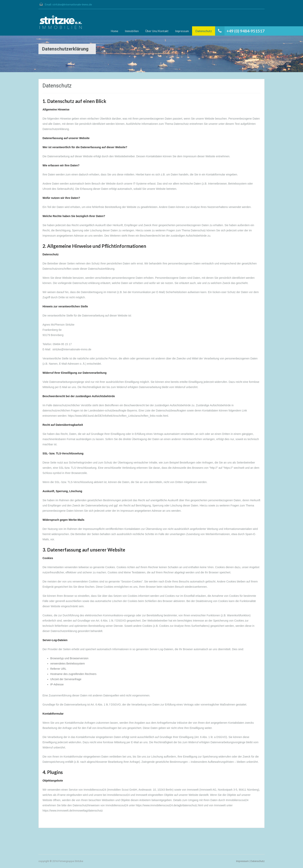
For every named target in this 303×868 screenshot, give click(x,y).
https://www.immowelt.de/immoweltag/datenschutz (73, 811)
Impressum (182, 31)
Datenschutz (204, 31)
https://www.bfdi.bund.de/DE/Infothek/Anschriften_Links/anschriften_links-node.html (118, 416)
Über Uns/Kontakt (157, 31)
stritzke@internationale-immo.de (72, 4)
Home (114, 31)
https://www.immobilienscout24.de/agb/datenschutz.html (169, 805)
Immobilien (132, 31)
